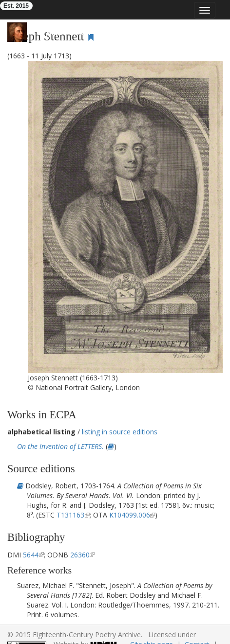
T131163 (70, 515)
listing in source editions (120, 432)
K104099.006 (130, 515)
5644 (31, 555)
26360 (80, 555)
